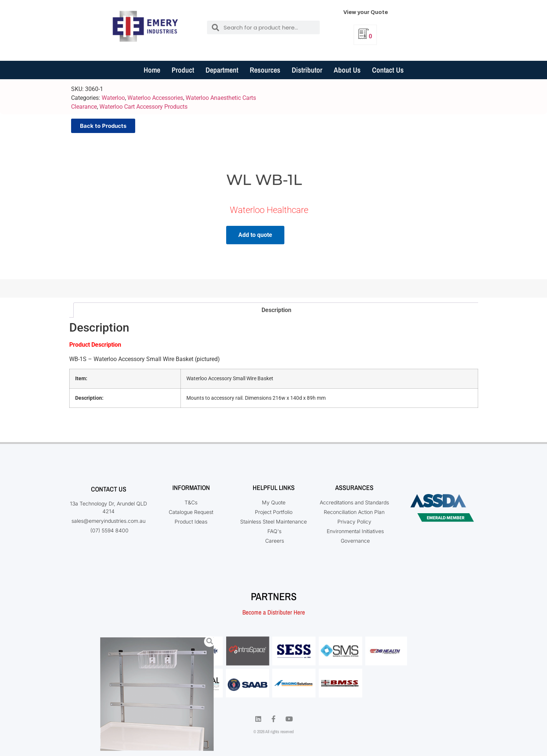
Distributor (307, 70)
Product (183, 70)
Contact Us (388, 70)
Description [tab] (276, 310)
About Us (347, 70)
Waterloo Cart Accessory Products (143, 107)
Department (222, 70)
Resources (265, 70)
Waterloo (113, 98)
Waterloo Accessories (155, 98)
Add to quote (255, 235)
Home (152, 70)
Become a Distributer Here (274, 612)
